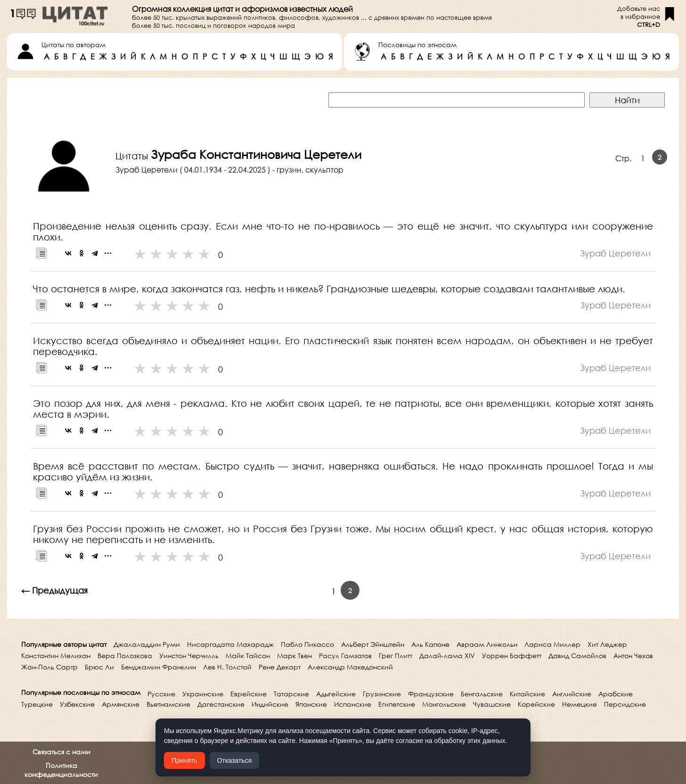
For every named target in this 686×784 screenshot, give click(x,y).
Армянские (121, 704)
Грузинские (382, 694)
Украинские (203, 694)
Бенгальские (482, 694)
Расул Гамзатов (345, 656)
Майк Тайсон (248, 656)
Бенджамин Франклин (159, 667)
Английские (572, 694)
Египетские (397, 704)
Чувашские (492, 704)
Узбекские (77, 704)
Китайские (527, 694)
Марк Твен (294, 656)
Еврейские (249, 694)
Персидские (625, 704)
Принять (184, 760)
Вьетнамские (168, 704)
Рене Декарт (280, 667)
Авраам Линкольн (487, 644)
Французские (431, 694)
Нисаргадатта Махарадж (230, 644)
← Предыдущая (54, 590)
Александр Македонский (350, 667)
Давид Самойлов (577, 656)
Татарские (291, 694)
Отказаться (235, 760)
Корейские (536, 704)
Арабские (616, 694)
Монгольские (444, 704)
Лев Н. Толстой (227, 667)
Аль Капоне (430, 644)
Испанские (353, 704)
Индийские (270, 704)
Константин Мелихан (56, 656)
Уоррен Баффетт (512, 656)
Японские (311, 704)
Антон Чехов (633, 656)
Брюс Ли (99, 667)
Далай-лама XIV (447, 656)
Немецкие (580, 704)
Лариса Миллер (552, 644)
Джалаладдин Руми (147, 644)
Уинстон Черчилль (189, 656)
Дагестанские (221, 704)
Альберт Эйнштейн (373, 644)
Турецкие (37, 704)
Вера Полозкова (125, 656)
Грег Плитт (396, 656)
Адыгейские (336, 694)
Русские (161, 694)
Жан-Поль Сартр (49, 667)
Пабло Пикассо (307, 644)
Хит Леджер (607, 644)
